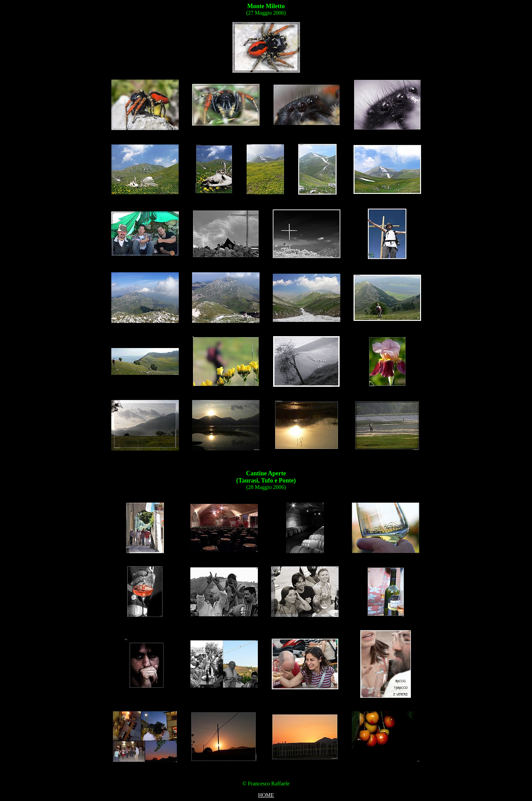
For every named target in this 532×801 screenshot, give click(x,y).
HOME (266, 795)
